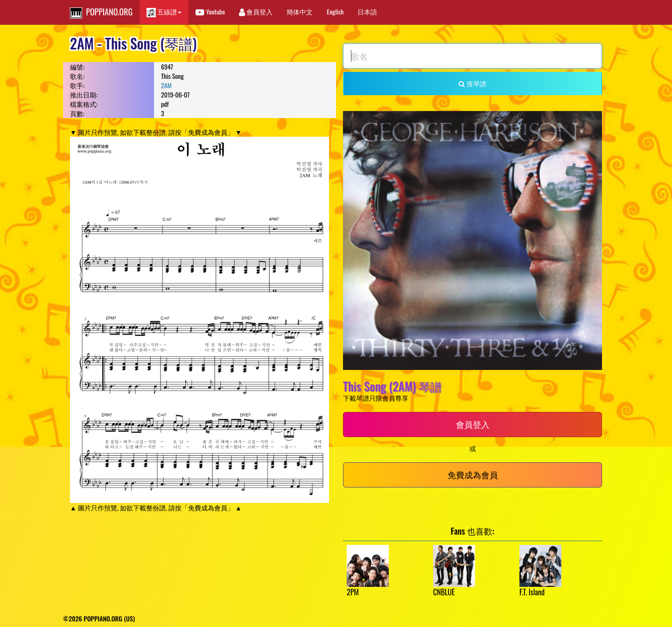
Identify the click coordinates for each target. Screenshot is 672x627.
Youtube (210, 11)
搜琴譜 (472, 83)
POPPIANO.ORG (101, 12)
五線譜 (164, 12)
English (335, 11)
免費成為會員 (473, 474)
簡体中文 (300, 11)
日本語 (367, 11)
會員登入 (256, 11)
